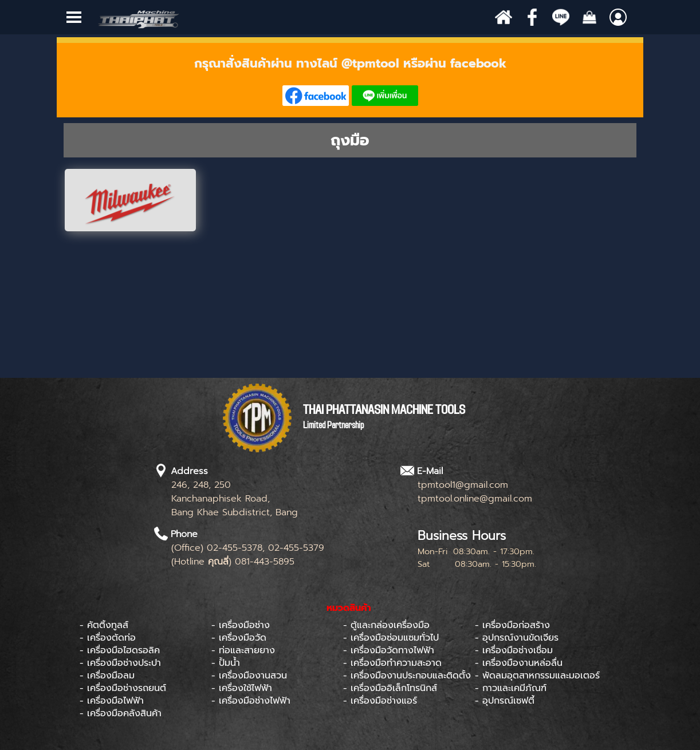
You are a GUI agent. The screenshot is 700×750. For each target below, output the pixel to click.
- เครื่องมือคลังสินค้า (121, 713)
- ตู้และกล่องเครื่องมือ (386, 625)
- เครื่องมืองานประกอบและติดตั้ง (407, 676)
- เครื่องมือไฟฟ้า (112, 701)
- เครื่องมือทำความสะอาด (392, 663)
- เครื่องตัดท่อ (108, 638)
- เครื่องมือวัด (239, 638)
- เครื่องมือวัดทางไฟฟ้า (389, 650)
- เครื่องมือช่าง (241, 625)
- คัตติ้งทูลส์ (104, 625)
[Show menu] (74, 17)
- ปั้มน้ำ (226, 663)
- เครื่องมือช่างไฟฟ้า (251, 701)
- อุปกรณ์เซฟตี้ (505, 701)
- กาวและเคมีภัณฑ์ (511, 688)
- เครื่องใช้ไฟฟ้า (242, 688)
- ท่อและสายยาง (243, 650)
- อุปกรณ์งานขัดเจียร (517, 638)
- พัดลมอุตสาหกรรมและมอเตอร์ (537, 676)
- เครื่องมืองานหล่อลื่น (519, 663)
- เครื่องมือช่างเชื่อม (514, 650)
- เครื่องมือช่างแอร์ (380, 701)
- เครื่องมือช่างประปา (120, 663)
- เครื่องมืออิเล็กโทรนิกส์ (390, 688)
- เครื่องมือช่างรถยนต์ (123, 688)
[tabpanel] (350, 80)
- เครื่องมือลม (107, 676)
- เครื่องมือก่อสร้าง (512, 625)
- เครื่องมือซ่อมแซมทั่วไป (391, 638)
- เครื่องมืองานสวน (249, 676)
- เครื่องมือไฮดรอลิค (120, 650)
